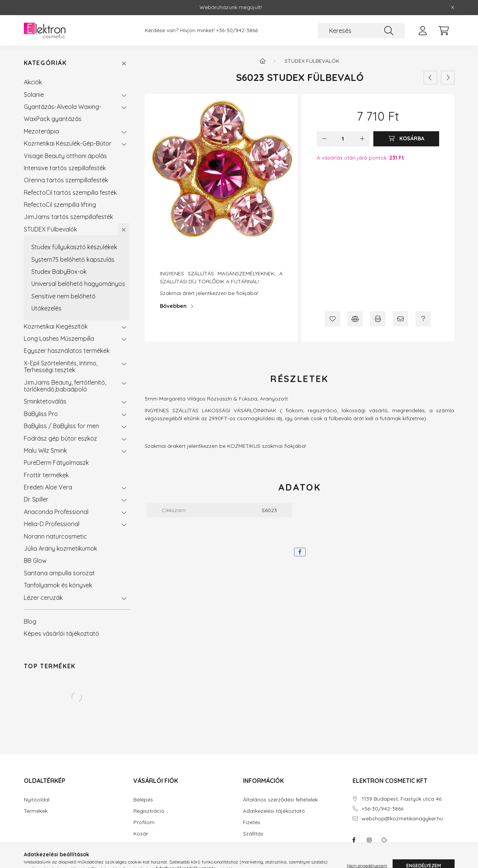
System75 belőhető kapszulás (73, 259)
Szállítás (253, 834)
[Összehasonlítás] (355, 319)
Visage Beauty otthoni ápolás (65, 156)
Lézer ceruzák (43, 598)
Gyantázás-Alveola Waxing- (63, 107)
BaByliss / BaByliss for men (61, 426)
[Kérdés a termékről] (423, 319)
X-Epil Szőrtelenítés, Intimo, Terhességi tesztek (61, 366)
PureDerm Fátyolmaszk (56, 463)
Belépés (143, 800)
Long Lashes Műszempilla (59, 339)
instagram (369, 840)
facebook (354, 840)
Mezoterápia (41, 131)
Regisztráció (149, 811)
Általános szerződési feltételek (280, 800)
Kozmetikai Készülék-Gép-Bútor (68, 143)
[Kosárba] (406, 139)
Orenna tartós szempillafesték (66, 180)
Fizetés (252, 822)
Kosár (141, 834)
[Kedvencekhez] (333, 319)
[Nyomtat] (378, 319)
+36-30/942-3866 (237, 30)
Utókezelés (46, 308)
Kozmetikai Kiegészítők (56, 326)
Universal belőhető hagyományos (78, 284)
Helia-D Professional (52, 524)
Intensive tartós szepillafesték (65, 168)
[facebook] (300, 552)
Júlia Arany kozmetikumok (60, 548)
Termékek (36, 811)
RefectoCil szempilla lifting (60, 205)
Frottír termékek (46, 475)
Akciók (33, 82)
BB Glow (35, 561)
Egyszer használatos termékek (67, 351)
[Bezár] (453, 8)
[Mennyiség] (343, 139)
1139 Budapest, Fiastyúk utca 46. (402, 799)
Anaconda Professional (56, 512)
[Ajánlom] (401, 319)
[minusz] (324, 139)
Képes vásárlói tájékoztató (61, 634)
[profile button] (423, 31)
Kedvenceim (149, 845)
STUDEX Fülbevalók (50, 229)
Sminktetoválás (45, 401)
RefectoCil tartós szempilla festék (70, 193)
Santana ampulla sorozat (59, 573)
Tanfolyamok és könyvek (58, 585)
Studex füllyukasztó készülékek (74, 247)
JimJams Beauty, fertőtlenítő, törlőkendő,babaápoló (65, 386)
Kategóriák (45, 63)
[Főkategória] (263, 61)
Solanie (34, 95)
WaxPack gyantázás (53, 119)
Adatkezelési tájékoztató (274, 811)
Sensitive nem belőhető (63, 296)
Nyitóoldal (37, 800)
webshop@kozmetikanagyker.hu (402, 819)
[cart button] (444, 31)
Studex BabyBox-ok (59, 272)
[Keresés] (361, 31)
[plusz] (362, 139)
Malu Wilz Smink (45, 450)
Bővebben (173, 306)
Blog (30, 621)
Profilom (144, 822)
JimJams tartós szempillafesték (68, 217)
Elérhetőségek (260, 845)
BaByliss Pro (41, 414)
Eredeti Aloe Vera (48, 487)
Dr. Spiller (36, 499)
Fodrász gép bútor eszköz (60, 438)
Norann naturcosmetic (55, 536)
